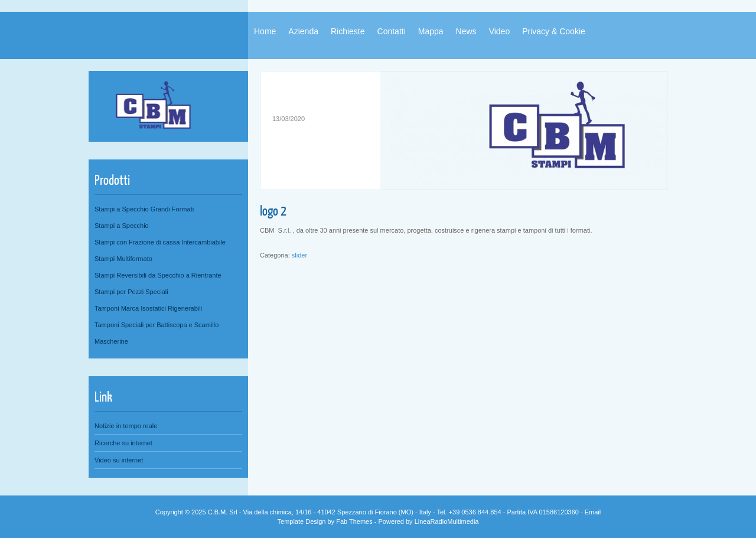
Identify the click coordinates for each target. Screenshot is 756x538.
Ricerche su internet (123, 443)
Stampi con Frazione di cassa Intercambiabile (160, 242)
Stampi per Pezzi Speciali (131, 292)
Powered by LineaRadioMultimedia (429, 521)
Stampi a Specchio (122, 226)
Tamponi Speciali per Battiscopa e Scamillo (157, 325)
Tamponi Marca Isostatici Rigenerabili (148, 308)
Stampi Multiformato (123, 259)
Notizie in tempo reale (126, 426)
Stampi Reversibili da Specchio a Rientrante (158, 275)
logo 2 (273, 210)
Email (593, 512)
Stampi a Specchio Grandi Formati (144, 209)
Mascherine (111, 341)
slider (299, 255)
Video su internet (119, 460)
